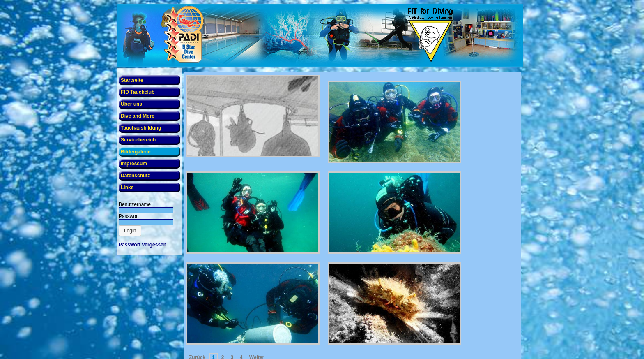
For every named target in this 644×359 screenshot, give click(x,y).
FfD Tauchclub (138, 92)
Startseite (132, 80)
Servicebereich (138, 140)
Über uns (131, 104)
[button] (130, 231)
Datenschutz (135, 176)
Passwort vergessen (143, 245)
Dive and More (138, 116)
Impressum (134, 164)
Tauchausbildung (141, 128)
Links (127, 188)
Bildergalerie (136, 152)
